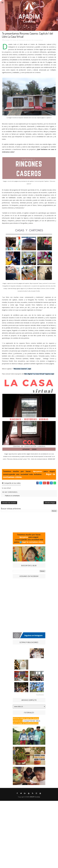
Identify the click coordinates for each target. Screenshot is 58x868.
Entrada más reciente (9, 503)
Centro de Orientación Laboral (21, 40)
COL (32, 40)
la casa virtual (39, 40)
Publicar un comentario (12, 496)
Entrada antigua (50, 503)
